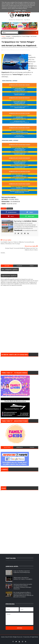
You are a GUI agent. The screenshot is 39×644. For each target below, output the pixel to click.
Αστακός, (28, 50)
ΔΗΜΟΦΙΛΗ (19, 447)
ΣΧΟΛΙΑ (32, 447)
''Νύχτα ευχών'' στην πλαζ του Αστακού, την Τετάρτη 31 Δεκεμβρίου (23, 578)
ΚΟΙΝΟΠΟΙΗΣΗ (11, 212)
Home (3, 36)
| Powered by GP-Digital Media (30, 637)
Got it (24, 11)
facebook (19, 266)
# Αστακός (10, 209)
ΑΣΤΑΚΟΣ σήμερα (19, 478)
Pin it (11, 216)
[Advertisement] (20, 260)
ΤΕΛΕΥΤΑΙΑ (7, 447)
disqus (32, 266)
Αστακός (8, 36)
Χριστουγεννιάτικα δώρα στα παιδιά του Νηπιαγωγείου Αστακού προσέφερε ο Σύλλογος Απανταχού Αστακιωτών (23, 586)
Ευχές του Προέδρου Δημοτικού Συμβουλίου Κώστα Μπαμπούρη (22, 572)
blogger (7, 266)
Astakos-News (5, 637)
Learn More (17, 11)
